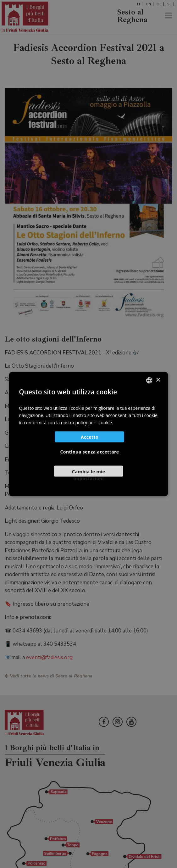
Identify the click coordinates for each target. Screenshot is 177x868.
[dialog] (88, 434)
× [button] (158, 380)
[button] (88, 473)
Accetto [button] (90, 437)
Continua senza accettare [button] (90, 452)
